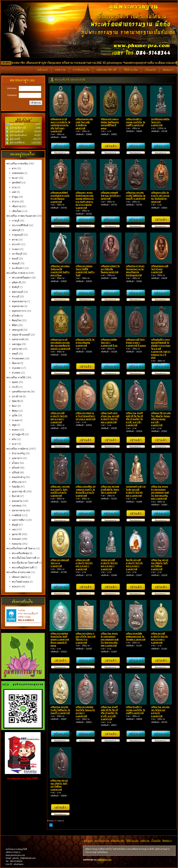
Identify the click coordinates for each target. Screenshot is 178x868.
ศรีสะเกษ (14, 482)
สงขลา (13, 430)
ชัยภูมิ (12, 525)
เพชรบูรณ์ (14, 330)
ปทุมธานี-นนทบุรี (18, 335)
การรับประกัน (81, 70)
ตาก (11, 168)
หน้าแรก (43, 70)
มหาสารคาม (16, 510)
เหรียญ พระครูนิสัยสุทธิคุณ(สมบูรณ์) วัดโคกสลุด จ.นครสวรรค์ (136, 637)
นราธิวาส (14, 396)
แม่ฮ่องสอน (15, 173)
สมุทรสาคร (15, 306)
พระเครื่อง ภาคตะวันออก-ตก (22, 216)
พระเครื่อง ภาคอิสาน (17, 449)
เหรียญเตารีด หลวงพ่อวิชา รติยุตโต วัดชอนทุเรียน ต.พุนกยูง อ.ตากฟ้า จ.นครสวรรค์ (161, 419)
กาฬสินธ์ (14, 515)
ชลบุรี (12, 259)
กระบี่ (12, 387)
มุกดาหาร (14, 458)
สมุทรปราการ (16, 311)
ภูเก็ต (12, 415)
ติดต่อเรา (168, 70)
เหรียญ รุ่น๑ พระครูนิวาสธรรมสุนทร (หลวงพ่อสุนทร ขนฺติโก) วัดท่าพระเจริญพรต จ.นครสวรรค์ (160, 493)
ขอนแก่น (14, 544)
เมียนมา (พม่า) (17, 577)
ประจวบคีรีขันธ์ (17, 225)
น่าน (12, 187)
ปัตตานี (13, 401)
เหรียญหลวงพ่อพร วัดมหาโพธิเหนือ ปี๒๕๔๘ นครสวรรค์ (110, 269)
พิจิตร (12, 325)
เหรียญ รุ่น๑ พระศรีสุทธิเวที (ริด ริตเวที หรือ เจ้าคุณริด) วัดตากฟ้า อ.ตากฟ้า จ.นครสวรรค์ (134, 419)
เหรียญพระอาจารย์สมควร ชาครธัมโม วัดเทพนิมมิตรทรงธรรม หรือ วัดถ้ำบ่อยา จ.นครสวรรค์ (60, 125)
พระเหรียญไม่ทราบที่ (20, 568)
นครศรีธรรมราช (18, 392)
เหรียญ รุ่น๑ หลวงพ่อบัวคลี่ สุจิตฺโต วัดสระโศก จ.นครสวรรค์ (110, 490)
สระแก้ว (13, 244)
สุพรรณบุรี (15, 292)
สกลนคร (14, 539)
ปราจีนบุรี (14, 254)
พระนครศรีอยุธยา (19, 278)
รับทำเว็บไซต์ (23, 787)
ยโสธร (13, 463)
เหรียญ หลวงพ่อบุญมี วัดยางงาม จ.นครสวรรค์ (60, 563)
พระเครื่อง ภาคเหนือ (17, 164)
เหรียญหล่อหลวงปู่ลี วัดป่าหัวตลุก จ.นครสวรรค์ (160, 269)
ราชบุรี (13, 221)
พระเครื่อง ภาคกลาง (17, 273)
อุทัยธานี (14, 282)
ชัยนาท (13, 363)
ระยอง (12, 249)
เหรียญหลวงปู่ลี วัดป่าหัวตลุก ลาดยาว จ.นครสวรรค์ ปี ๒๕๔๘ (136, 343)
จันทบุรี (13, 263)
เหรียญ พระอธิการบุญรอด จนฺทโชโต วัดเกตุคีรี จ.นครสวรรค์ (135, 122)
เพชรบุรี (13, 230)
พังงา (12, 406)
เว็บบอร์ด (150, 70)
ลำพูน (12, 197)
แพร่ (11, 192)
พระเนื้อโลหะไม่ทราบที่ (21, 558)
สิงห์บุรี (13, 287)
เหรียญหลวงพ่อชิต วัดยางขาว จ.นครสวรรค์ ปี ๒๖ (109, 343)
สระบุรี (13, 297)
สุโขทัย (13, 316)
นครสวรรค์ (15, 339)
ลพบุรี (12, 354)
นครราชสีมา (16, 520)
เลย (11, 529)
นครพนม (14, 506)
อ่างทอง (13, 373)
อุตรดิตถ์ (14, 183)
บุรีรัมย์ (13, 472)
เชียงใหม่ (14, 211)
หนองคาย (14, 501)
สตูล (11, 425)
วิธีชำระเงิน (131, 70)
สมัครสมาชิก (117, 841)
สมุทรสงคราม (16, 301)
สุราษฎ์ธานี (15, 434)
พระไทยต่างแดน (18, 582)
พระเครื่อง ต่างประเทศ (18, 572)
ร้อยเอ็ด (13, 487)
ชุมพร (12, 382)
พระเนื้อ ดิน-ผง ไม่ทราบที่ (22, 563)
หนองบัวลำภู (16, 477)
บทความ (60, 70)
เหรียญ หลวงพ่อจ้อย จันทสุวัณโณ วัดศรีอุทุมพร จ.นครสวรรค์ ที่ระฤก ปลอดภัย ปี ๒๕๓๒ (60, 640)
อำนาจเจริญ (16, 453)
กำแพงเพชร (15, 358)
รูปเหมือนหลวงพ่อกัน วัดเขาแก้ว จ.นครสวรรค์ (160, 122)
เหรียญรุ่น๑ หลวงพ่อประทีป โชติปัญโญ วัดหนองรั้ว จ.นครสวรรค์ (136, 196)
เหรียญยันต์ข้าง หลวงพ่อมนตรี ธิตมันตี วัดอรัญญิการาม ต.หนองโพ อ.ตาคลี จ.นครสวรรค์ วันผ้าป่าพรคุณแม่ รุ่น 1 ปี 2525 (161, 349)
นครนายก (14, 349)
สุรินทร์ (13, 468)
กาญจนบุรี (15, 235)
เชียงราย (14, 206)
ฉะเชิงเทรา (15, 268)
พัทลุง (12, 411)
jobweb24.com (104, 860)
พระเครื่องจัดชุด (18, 553)
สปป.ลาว (14, 586)
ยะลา (12, 444)
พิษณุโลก (14, 320)
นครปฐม (14, 344)
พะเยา (12, 178)
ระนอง (13, 420)
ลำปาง (13, 201)
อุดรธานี (14, 534)
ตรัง (11, 439)
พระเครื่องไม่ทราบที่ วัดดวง (21, 548)
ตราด (12, 240)
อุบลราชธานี (16, 491)
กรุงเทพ (13, 368)
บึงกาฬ (13, 496)
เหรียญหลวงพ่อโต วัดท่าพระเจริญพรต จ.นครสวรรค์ (85, 343)
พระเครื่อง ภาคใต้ (16, 377)
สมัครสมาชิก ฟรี (107, 70)
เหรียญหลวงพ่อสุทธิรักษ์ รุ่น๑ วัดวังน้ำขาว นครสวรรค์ (111, 196)
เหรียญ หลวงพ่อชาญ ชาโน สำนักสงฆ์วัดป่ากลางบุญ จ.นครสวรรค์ (85, 416)
